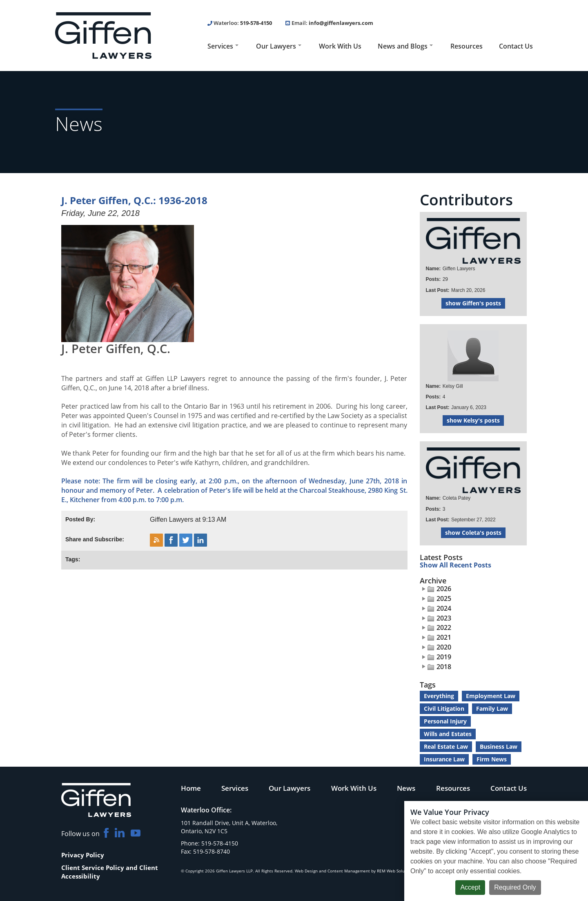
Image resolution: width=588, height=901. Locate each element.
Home (191, 788)
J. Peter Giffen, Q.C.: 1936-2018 (134, 200)
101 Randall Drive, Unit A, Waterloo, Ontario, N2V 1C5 (229, 827)
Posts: (433, 279)
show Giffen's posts (473, 303)
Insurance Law (444, 759)
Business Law (499, 746)
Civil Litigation (444, 709)
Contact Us (516, 46)
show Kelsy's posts (473, 420)
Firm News (492, 759)
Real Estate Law (446, 746)
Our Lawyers (279, 46)
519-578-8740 (212, 851)
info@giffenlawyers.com (341, 23)
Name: (433, 269)
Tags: (73, 559)
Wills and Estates (448, 734)
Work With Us (340, 46)
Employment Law (491, 696)
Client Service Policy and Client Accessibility (110, 872)
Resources (467, 46)
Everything (439, 696)
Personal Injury (445, 721)
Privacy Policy (83, 855)
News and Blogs (405, 46)
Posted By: (80, 519)
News (406, 788)
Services (223, 46)
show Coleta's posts (473, 533)
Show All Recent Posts (455, 565)
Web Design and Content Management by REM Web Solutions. (355, 871)
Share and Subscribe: (95, 539)
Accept (470, 887)
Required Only (515, 887)
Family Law (492, 709)
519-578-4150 (256, 23)
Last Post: (438, 290)
